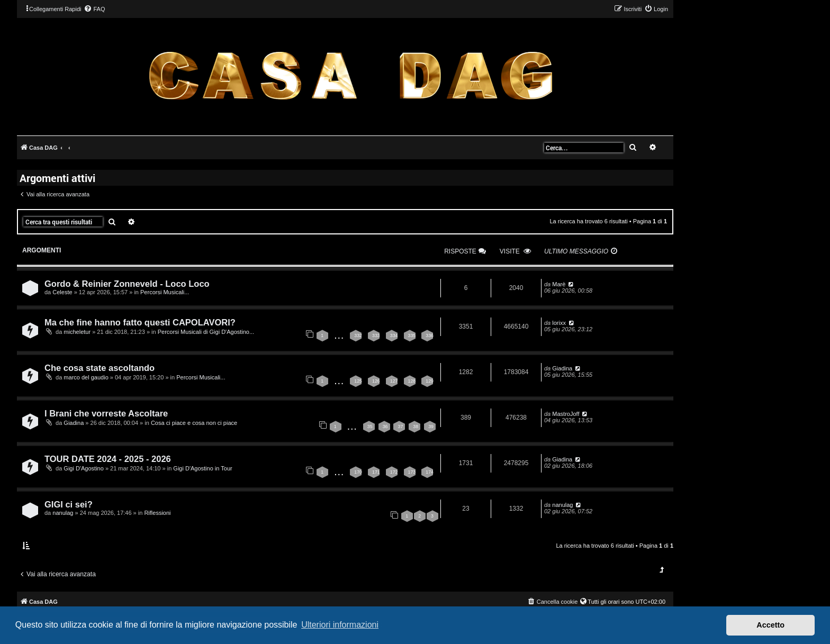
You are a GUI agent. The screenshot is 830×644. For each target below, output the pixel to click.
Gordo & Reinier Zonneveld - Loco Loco (127, 284)
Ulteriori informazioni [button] (340, 625)
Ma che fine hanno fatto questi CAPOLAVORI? (140, 322)
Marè (559, 284)
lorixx (559, 323)
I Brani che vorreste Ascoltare (106, 413)
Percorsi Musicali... (165, 292)
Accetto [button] (770, 625)
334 (394, 335)
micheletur (77, 332)
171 (376, 472)
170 (358, 472)
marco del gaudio (86, 377)
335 (412, 335)
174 (430, 472)
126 (376, 381)
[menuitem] (94, 9)
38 (416, 427)
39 (431, 427)
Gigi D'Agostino (83, 468)
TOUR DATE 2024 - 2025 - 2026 (108, 459)
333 (376, 335)
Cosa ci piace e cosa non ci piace (194, 423)
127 (394, 381)
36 (385, 427)
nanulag (63, 513)
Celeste (62, 292)
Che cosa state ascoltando (100, 368)
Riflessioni (157, 513)
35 (370, 427)
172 (394, 472)
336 (430, 335)
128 (412, 381)
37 (400, 427)
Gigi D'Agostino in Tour (202, 468)
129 (430, 381)
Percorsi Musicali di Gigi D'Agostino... (206, 332)
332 (358, 335)
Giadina (562, 368)
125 (358, 381)
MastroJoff (566, 414)
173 (412, 472)
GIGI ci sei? (69, 504)
